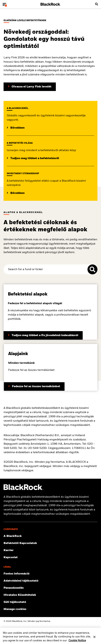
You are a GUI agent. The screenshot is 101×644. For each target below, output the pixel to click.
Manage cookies (15, 609)
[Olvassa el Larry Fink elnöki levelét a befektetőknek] (30, 87)
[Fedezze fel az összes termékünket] (34, 386)
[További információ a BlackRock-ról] (51, 536)
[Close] (94, 638)
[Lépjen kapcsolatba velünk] (51, 557)
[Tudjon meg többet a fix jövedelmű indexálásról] (43, 335)
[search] (97, 4)
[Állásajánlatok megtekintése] (51, 550)
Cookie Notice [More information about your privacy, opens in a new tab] (77, 642)
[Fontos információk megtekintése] (51, 574)
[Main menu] (4, 4)
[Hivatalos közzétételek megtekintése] (51, 595)
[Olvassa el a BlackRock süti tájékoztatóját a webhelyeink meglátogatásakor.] (51, 602)
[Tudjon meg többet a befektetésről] (33, 158)
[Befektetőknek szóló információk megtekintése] (51, 543)
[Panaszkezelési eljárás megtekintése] (51, 588)
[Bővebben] (16, 128)
